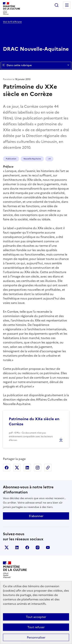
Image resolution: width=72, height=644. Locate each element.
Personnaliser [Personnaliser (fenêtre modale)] (36, 637)
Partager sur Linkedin (27, 468)
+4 (49, 159)
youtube (48, 547)
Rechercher (57, 5)
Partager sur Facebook (7, 468)
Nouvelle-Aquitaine (32, 159)
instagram (38, 547)
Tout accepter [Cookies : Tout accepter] (36, 617)
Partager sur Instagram (38, 468)
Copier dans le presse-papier (48, 468)
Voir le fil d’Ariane (12, 22)
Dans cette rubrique (36, 65)
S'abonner (36, 516)
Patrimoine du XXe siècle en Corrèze (34, 421)
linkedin (17, 547)
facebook (27, 547)
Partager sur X (17, 468)
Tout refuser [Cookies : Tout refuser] (36, 627)
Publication (11, 159)
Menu (67, 5)
